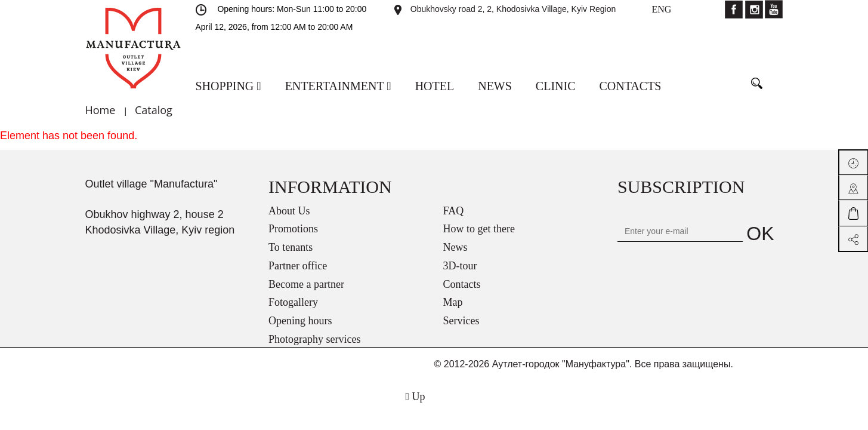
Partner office (298, 266)
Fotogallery (293, 302)
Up (415, 397)
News (455, 247)
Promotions (293, 229)
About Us (289, 211)
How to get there (479, 229)
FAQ (454, 211)
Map (453, 302)
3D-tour (460, 266)
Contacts (462, 284)
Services (461, 321)
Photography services (314, 339)
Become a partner (306, 284)
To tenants (291, 247)
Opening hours (300, 321)
